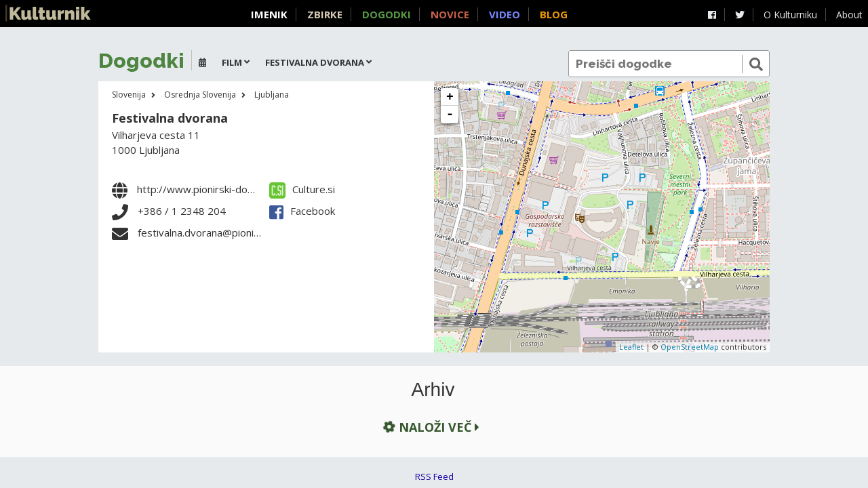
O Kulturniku (790, 15)
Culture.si (302, 189)
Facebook (302, 211)
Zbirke (325, 14)
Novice (450, 14)
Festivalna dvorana (170, 118)
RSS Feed (434, 476)
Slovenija (129, 95)
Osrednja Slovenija (200, 95)
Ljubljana (272, 95)
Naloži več (430, 427)
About (849, 15)
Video (505, 14)
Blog (554, 14)
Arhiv (433, 390)
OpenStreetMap (690, 347)
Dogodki (387, 14)
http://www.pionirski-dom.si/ (203, 189)
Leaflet (631, 347)
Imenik (269, 14)
